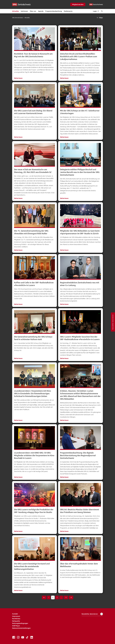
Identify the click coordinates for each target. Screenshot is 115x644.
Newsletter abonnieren (92, 614)
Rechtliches (16, 619)
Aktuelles (15, 11)
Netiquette (16, 621)
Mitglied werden (78, 4)
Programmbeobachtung (54, 11)
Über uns (33, 11)
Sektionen (24, 11)
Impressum (16, 616)
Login (96, 11)
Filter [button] (100, 18)
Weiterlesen (18, 78)
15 (66, 597)
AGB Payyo (16, 626)
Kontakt (15, 614)
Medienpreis (68, 11)
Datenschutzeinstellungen (21, 628)
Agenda (41, 11)
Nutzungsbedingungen (20, 623)
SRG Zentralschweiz (18, 18)
